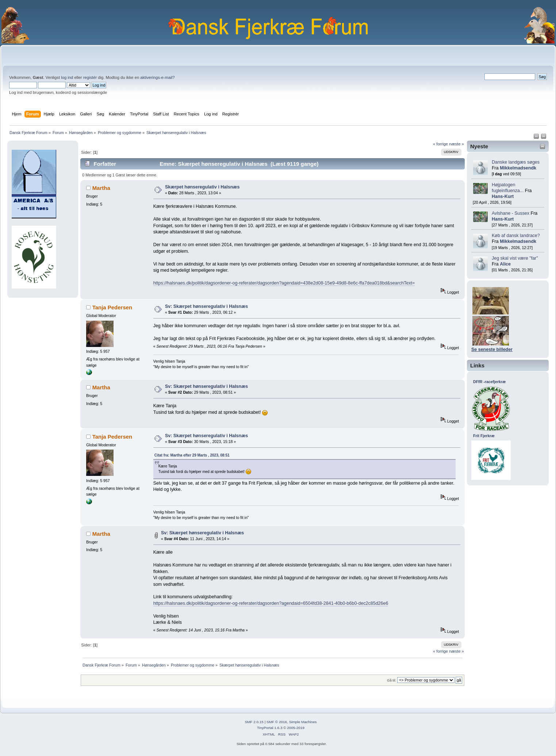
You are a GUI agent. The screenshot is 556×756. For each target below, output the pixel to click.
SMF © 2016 (277, 722)
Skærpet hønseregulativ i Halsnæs (202, 187)
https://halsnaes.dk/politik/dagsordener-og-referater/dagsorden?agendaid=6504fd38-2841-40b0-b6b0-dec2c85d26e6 (271, 603)
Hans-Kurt (503, 196)
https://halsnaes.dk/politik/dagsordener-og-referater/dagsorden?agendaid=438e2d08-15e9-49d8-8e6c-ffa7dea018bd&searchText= (284, 283)
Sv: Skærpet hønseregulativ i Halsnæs (206, 306)
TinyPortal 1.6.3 (270, 728)
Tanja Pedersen (112, 307)
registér (90, 77)
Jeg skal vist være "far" (515, 258)
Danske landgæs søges (516, 162)
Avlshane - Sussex (511, 213)
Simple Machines (303, 722)
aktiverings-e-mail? (157, 77)
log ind (67, 77)
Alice (505, 264)
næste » (457, 144)
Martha (101, 188)
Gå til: (392, 680)
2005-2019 (296, 728)
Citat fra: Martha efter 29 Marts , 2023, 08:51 (192, 455)
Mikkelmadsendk (518, 168)
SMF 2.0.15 (254, 722)
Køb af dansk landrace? (516, 236)
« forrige (440, 144)
